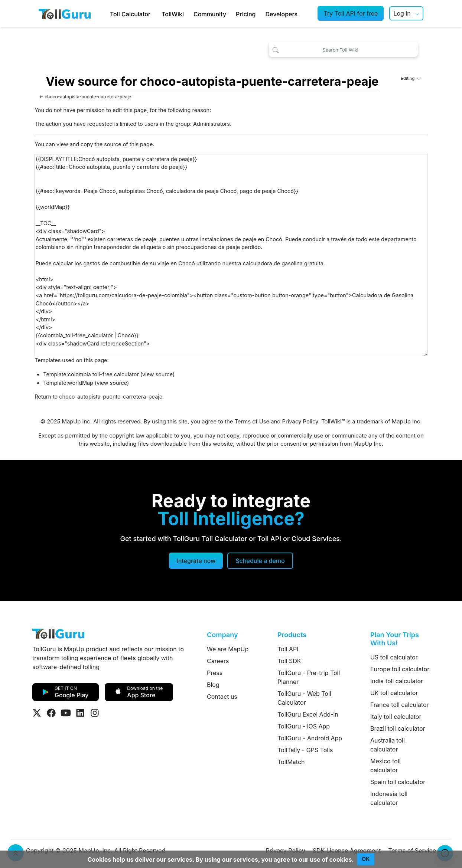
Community (210, 14)
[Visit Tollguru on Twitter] (37, 713)
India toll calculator (397, 681)
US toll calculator (394, 657)
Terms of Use (252, 422)
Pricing (246, 14)
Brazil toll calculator (398, 728)
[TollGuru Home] (65, 13)
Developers (282, 14)
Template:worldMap (68, 383)
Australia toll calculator (388, 745)
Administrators (212, 124)
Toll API (288, 649)
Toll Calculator (130, 14)
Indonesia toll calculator (389, 798)
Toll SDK (289, 661)
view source (157, 374)
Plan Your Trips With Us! (395, 639)
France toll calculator (400, 705)
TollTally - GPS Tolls (305, 750)
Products (292, 635)
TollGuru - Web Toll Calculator (304, 698)
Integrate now (196, 561)
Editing (411, 78)
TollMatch (291, 762)
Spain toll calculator (398, 782)
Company (222, 635)
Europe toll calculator (400, 669)
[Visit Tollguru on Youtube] (66, 713)
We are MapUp (228, 649)
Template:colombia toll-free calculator (91, 374)
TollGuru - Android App (310, 738)
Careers (218, 661)
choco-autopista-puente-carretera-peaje (88, 97)
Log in (402, 13)
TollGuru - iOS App (304, 726)
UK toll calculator (394, 693)
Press (215, 673)
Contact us (222, 697)
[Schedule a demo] (260, 561)
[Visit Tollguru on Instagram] (95, 713)
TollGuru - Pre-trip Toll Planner (309, 677)
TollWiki (173, 14)
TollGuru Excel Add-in (308, 714)
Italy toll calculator (396, 717)
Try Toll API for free (351, 13)
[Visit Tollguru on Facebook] (51, 713)
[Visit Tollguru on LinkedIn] (80, 713)
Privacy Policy (300, 422)
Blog (213, 685)
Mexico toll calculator (385, 766)
